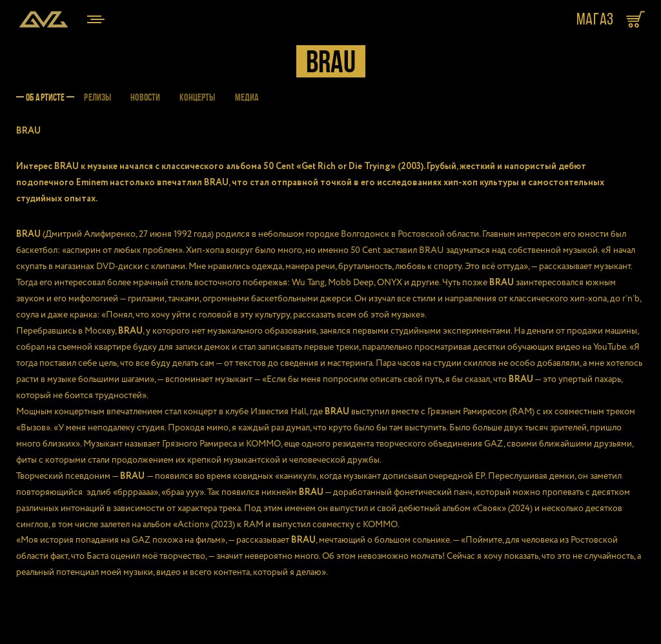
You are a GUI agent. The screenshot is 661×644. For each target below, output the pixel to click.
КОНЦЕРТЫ (197, 97)
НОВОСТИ (145, 97)
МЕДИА (247, 97)
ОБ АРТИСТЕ (45, 97)
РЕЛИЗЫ (97, 97)
